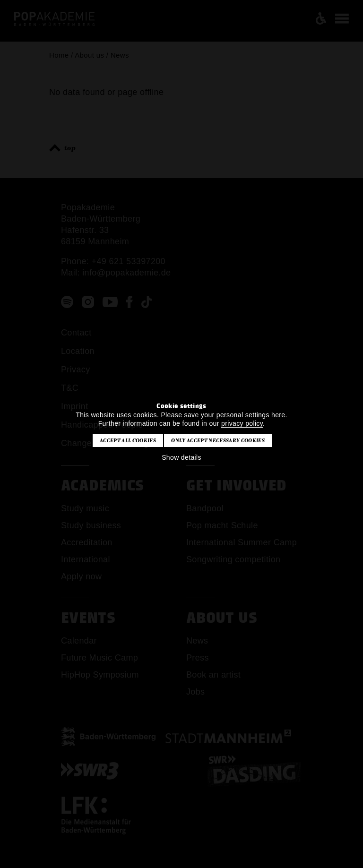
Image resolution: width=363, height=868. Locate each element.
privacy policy (242, 423)
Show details (181, 457)
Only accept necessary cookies (218, 440)
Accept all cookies (128, 440)
